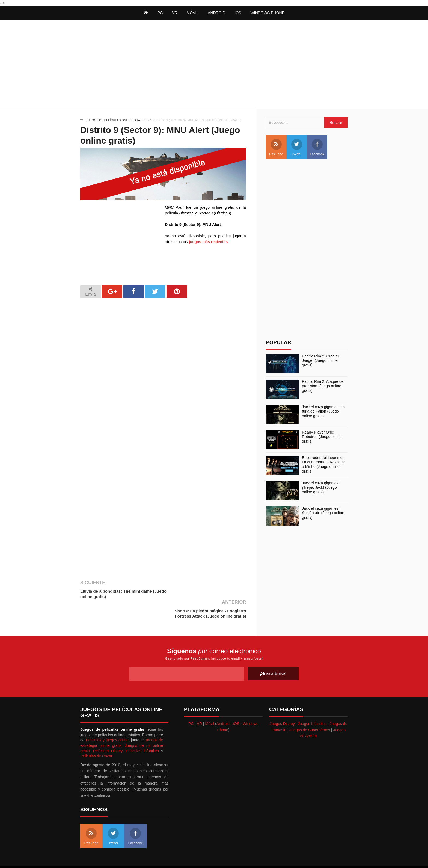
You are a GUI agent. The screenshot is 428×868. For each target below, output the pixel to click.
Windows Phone (267, 13)
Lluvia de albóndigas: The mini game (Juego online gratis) (123, 594)
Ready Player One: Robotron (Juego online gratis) (322, 437)
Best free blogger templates (254, 857)
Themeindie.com (216, 857)
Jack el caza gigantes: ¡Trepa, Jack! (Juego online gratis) (321, 488)
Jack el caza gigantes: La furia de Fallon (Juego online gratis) (323, 411)
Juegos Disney (282, 704)
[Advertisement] (214, 65)
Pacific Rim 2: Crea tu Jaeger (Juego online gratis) (320, 361)
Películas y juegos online (107, 721)
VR (199, 704)
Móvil (210, 704)
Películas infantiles (142, 731)
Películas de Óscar (96, 737)
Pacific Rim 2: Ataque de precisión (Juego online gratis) (323, 386)
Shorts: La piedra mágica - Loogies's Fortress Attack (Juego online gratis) (210, 594)
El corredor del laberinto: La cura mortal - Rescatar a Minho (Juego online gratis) (323, 464)
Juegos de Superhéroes (310, 710)
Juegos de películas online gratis (115, 120)
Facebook (317, 147)
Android (217, 13)
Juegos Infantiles (312, 704)
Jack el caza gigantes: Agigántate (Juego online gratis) (323, 513)
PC (191, 704)
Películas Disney (108, 731)
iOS (238, 13)
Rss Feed (276, 147)
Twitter (297, 147)
